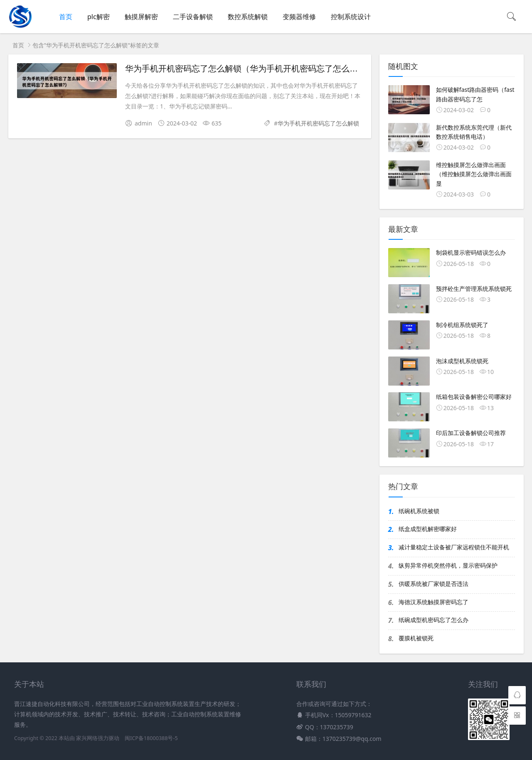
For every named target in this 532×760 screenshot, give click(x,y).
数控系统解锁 (248, 17)
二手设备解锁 (193, 17)
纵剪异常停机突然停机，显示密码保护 (448, 565)
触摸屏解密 (141, 17)
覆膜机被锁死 (416, 638)
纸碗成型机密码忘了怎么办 (433, 620)
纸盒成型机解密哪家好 (428, 529)
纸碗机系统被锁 (419, 511)
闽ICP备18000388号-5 (151, 738)
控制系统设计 (351, 17)
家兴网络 (87, 738)
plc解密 (99, 17)
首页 (66, 17)
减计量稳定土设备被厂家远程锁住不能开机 (454, 547)
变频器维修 (299, 17)
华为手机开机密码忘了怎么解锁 (318, 123)
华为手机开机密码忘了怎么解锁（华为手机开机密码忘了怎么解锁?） (252, 69)
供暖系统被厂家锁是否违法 (433, 584)
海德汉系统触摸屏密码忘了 (433, 602)
